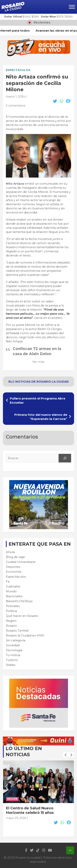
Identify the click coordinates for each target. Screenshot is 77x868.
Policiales (13, 606)
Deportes (13, 567)
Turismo (12, 660)
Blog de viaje (15, 557)
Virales (11, 665)
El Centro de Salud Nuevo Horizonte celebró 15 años (30, 810)
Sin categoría (16, 640)
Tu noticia (13, 655)
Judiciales (13, 586)
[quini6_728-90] (38, 739)
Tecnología (14, 650)
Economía (14, 572)
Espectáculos (18, 70)
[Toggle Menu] (72, 7)
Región (11, 621)
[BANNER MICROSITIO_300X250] (39, 681)
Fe (8, 581)
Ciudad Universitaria (21, 562)
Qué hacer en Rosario (22, 616)
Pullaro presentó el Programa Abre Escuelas (38, 400)
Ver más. (39, 362)
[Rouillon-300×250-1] (39, 482)
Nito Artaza (15, 184)
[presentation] (66, 755)
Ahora (10, 552)
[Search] (65, 458)
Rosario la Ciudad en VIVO (25, 635)
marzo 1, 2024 (15, 97)
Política (11, 611)
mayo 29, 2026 (16, 818)
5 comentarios (16, 106)
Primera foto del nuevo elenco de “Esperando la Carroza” (41, 417)
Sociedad (13, 645)
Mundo (11, 591)
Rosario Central (17, 630)
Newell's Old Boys (19, 601)
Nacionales (14, 596)
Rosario (11, 626)
